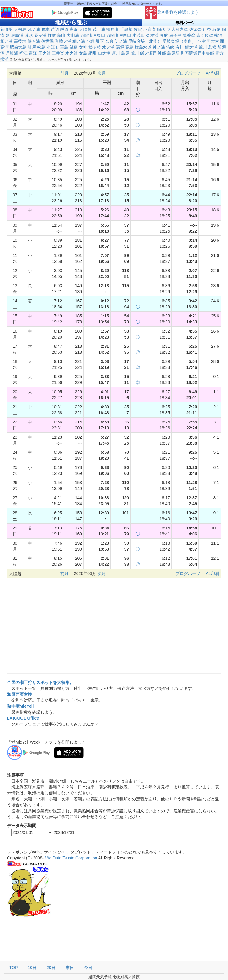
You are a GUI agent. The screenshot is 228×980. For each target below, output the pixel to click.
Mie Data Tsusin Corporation (71, 858)
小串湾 (203, 41)
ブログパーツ (188, 73)
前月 (64, 73)
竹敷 (52, 35)
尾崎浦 (17, 35)
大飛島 (20, 29)
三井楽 (58, 53)
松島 (41, 47)
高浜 (74, 29)
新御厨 (7, 29)
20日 (51, 968)
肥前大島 (18, 47)
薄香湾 (189, 35)
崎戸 (32, 47)
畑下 (100, 41)
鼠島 (74, 47)
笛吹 (170, 47)
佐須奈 (195, 29)
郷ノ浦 (34, 29)
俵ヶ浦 (34, 41)
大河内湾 (180, 29)
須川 (116, 53)
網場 (93, 53)
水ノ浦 (108, 47)
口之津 (104, 53)
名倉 (109, 41)
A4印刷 (212, 73)
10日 (32, 968)
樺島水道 (143, 47)
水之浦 (72, 53)
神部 (162, 53)
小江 (51, 47)
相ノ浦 (7, 41)
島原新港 (175, 53)
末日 (70, 968)
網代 (161, 29)
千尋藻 (126, 29)
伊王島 (62, 47)
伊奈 (207, 29)
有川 (180, 47)
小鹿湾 (149, 29)
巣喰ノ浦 (63, 41)
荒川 (203, 47)
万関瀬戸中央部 (199, 53)
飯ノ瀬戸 (148, 53)
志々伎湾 (205, 35)
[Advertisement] (114, 626)
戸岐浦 (12, 53)
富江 (33, 53)
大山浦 (73, 35)
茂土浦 (99, 29)
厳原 (64, 29)
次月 (102, 73)
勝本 (45, 29)
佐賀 (138, 29)
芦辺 (55, 29)
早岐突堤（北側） (145, 41)
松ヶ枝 (95, 47)
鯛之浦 (191, 47)
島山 (61, 35)
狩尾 (216, 29)
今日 (88, 968)
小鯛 (90, 41)
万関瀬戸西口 (119, 35)
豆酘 (164, 35)
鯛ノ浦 (79, 41)
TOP (14, 968)
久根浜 (152, 35)
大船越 (85, 29)
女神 (83, 47)
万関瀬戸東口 (93, 35)
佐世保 (47, 41)
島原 (125, 53)
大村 (215, 41)
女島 (83, 53)
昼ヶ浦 (40, 35)
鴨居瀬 (113, 29)
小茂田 (139, 35)
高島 (129, 47)
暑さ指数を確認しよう (172, 12)
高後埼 (20, 41)
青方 (219, 53)
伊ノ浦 (121, 41)
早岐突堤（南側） (179, 41)
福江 (23, 53)
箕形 (29, 35)
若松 (212, 47)
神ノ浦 (159, 47)
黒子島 (175, 35)
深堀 (120, 47)
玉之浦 (45, 53)
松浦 (4, 59)
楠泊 (218, 35)
